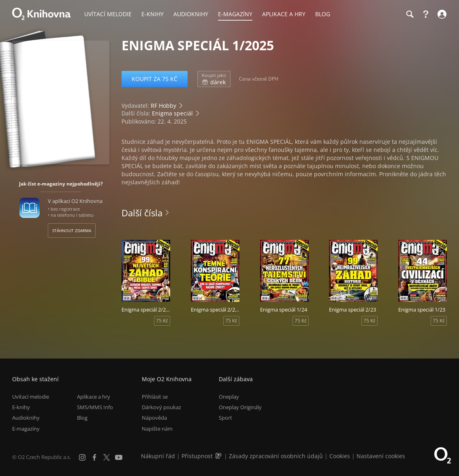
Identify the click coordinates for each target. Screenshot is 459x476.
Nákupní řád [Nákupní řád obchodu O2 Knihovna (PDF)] (158, 456)
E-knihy (21, 407)
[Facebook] (94, 457)
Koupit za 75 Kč (155, 79)
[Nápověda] (426, 14)
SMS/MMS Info (95, 407)
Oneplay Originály (240, 407)
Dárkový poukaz (161, 407)
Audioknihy (26, 418)
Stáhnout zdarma (72, 231)
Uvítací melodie (31, 397)
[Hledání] (410, 14)
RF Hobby (163, 106)
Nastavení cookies (381, 456)
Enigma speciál (172, 113)
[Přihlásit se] (441, 14)
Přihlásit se (155, 397)
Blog (82, 418)
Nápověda (154, 418)
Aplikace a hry (94, 397)
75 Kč (162, 321)
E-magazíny (26, 429)
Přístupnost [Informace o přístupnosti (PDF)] (197, 456)
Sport (225, 418)
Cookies (340, 456)
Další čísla (142, 213)
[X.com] (107, 457)
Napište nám (157, 429)
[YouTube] (119, 457)
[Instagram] (82, 457)
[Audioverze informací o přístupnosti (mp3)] (219, 456)
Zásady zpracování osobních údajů (276, 456)
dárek (214, 79)
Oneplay (229, 397)
